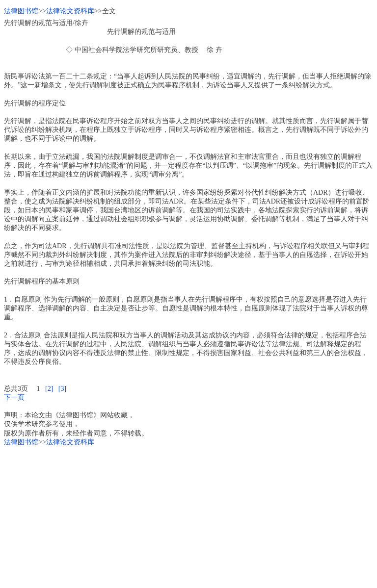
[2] (49, 389)
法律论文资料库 (70, 11)
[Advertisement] (188, 515)
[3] (62, 389)
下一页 (14, 397)
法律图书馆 (21, 11)
